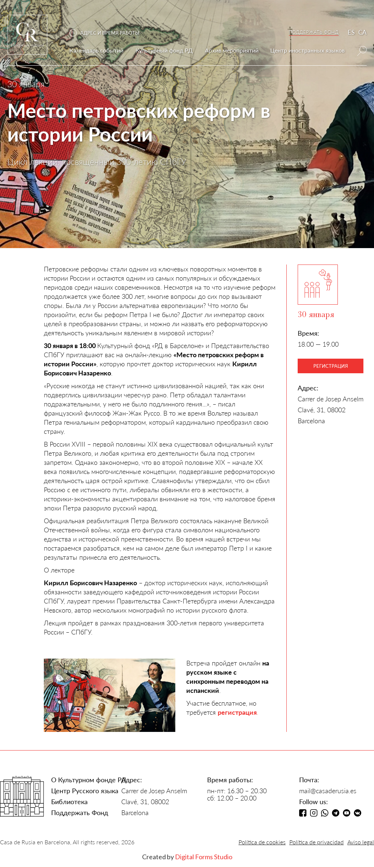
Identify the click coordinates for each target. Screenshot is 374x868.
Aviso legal (361, 842)
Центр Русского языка (85, 791)
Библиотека (69, 802)
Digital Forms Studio (204, 857)
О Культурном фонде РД (89, 780)
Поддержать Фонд (80, 813)
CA (362, 32)
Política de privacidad (316, 842)
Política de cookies (262, 842)
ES (351, 32)
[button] (108, 33)
